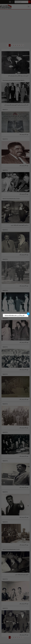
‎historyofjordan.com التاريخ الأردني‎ (15, 315)
